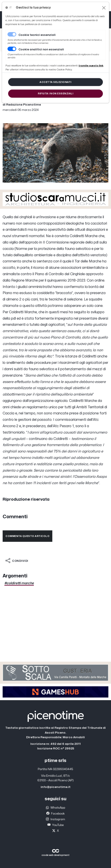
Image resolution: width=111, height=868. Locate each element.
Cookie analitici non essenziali (41, 49)
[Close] (104, 8)
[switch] (12, 49)
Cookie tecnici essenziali (37, 35)
